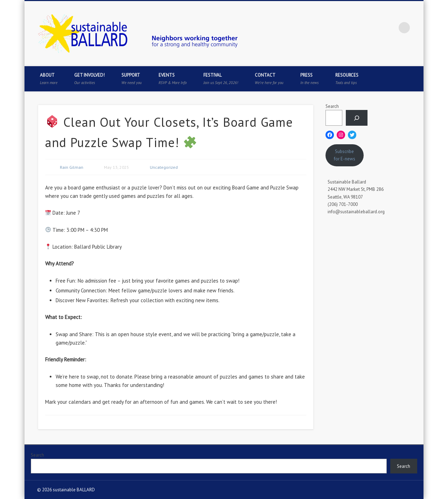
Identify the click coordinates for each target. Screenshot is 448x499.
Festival (221, 79)
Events (173, 79)
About (49, 79)
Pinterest (376, 28)
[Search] (357, 118)
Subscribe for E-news (345, 155)
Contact (269, 79)
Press (309, 79)
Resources (347, 79)
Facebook (347, 28)
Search (332, 106)
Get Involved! (89, 79)
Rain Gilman (72, 167)
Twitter (361, 28)
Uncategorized (164, 167)
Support (132, 79)
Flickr (390, 28)
